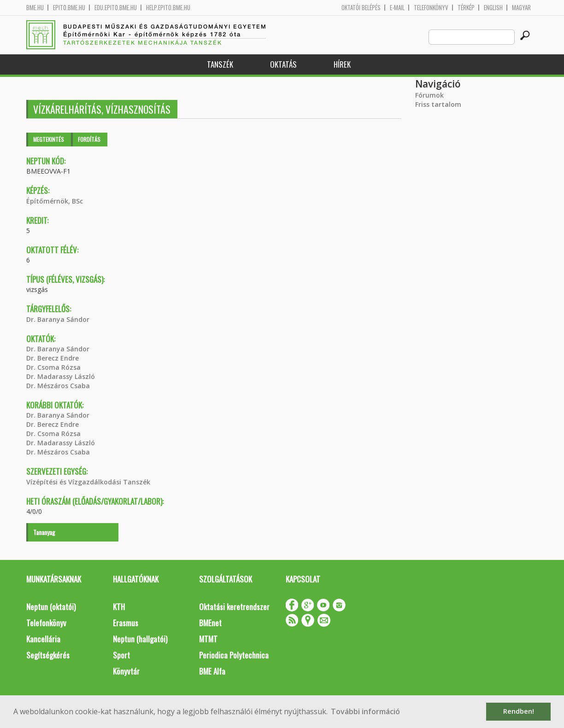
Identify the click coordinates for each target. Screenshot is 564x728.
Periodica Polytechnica (234, 655)
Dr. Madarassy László (61, 376)
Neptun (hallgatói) (140, 639)
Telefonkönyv (431, 8)
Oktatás (283, 64)
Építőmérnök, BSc (55, 201)
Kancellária (43, 639)
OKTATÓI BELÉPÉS (361, 8)
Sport (121, 655)
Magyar (521, 8)
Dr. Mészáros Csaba (58, 386)
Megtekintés (49, 139)
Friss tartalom (438, 104)
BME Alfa (212, 671)
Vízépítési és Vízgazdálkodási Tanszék (88, 482)
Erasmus (126, 623)
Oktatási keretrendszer (234, 607)
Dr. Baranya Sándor (58, 319)
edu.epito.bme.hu (116, 8)
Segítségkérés (48, 655)
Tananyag (44, 532)
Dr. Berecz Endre (53, 358)
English (493, 8)
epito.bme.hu (69, 8)
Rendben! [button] (519, 711)
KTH (119, 607)
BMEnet (210, 623)
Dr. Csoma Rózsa (53, 367)
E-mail (397, 8)
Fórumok (429, 95)
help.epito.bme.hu (168, 8)
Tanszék (220, 64)
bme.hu (35, 8)
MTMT (208, 639)
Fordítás (89, 139)
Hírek (342, 64)
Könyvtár (126, 671)
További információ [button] (365, 711)
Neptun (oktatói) (51, 607)
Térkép (466, 8)
